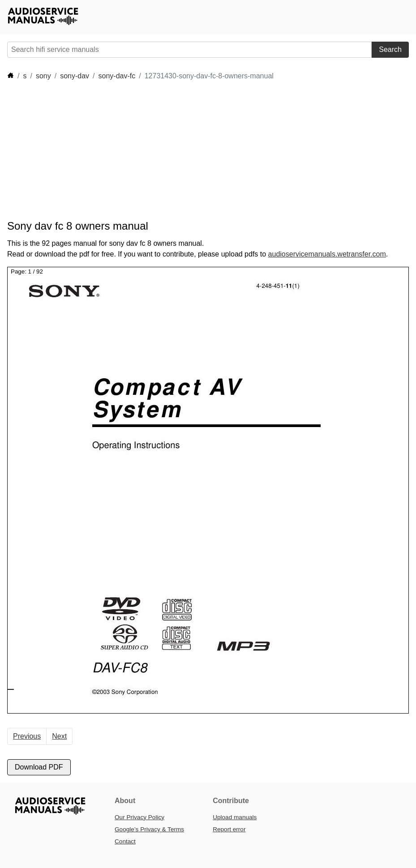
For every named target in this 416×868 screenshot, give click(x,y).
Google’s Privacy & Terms (149, 829)
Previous (27, 736)
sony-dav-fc (117, 76)
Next (59, 736)
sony (43, 76)
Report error (229, 829)
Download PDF (39, 767)
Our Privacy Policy (139, 817)
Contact (125, 841)
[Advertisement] (170, 150)
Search (390, 49)
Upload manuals (235, 817)
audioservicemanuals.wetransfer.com (327, 254)
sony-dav (75, 76)
